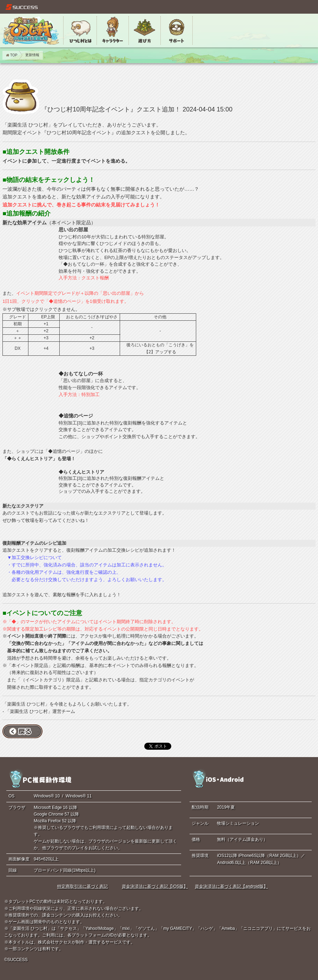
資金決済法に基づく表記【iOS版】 (155, 886)
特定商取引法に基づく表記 (82, 886)
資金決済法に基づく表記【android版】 (231, 886)
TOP (12, 55)
